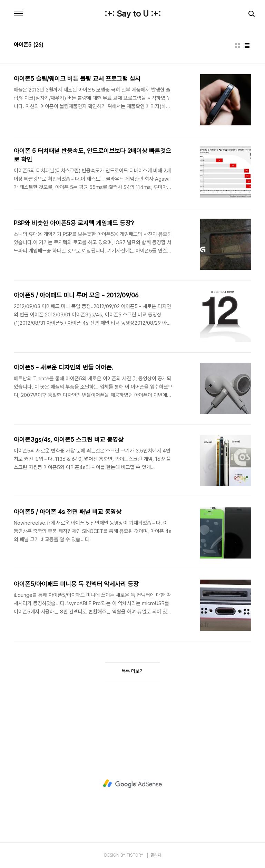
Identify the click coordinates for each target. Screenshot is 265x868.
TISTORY (135, 855)
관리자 (156, 855)
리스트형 (247, 46)
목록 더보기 (132, 671)
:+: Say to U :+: (133, 14)
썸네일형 (237, 46)
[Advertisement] (132, 784)
